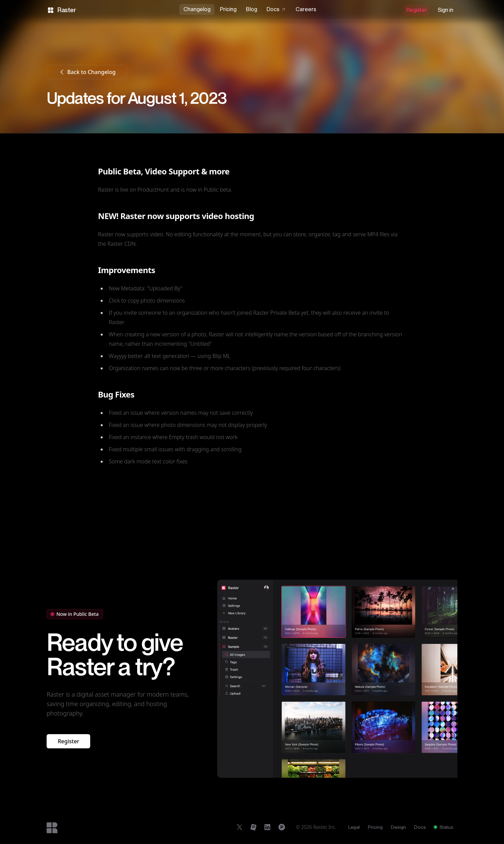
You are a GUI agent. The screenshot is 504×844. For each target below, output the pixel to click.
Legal (354, 827)
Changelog (197, 9)
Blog (251, 9)
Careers (306, 9)
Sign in (446, 10)
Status (444, 827)
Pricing (228, 9)
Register (417, 10)
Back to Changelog (87, 72)
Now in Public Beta (75, 614)
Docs (276, 9)
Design (398, 827)
